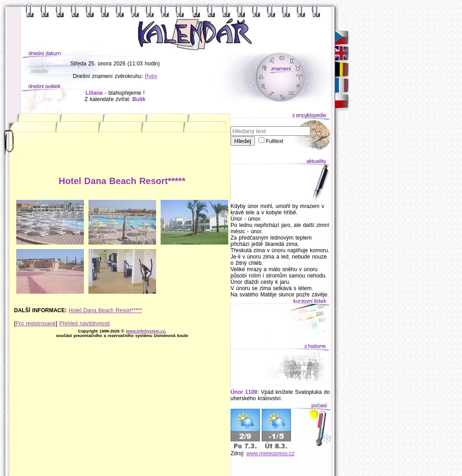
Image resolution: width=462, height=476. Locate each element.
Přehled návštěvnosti (84, 323)
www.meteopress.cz (270, 453)
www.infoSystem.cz (146, 331)
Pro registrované (35, 323)
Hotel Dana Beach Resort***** (105, 310)
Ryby (151, 76)
